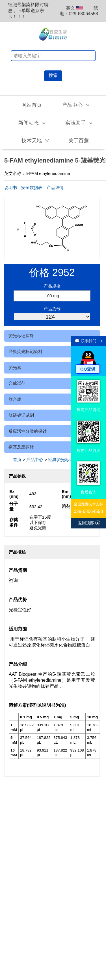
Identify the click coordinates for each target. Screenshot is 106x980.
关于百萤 (79, 141)
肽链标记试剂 (21, 415)
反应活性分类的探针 (28, 431)
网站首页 (32, 105)
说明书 (11, 187)
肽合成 (15, 399)
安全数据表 (32, 187)
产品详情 (55, 187)
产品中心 (35, 460)
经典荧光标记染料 (25, 351)
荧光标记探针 (21, 336)
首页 (17, 460)
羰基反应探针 (21, 447)
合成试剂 (17, 383)
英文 (74, 8)
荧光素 (15, 367)
